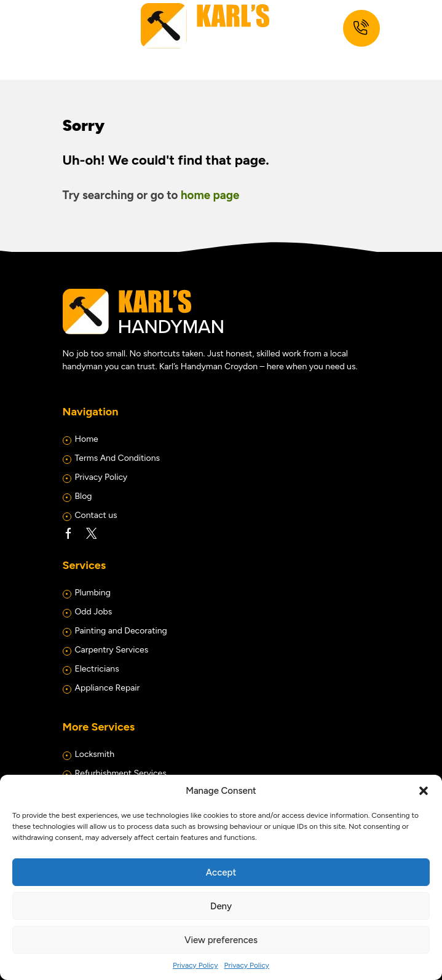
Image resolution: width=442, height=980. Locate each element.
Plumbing (93, 593)
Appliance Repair (108, 688)
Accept (221, 872)
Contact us (96, 515)
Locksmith (95, 754)
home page (210, 195)
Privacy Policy (195, 965)
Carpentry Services (112, 650)
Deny (221, 906)
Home (87, 439)
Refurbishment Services (121, 773)
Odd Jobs (94, 612)
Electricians (97, 669)
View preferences (221, 940)
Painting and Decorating (121, 631)
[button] (424, 791)
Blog (84, 496)
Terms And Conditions (118, 458)
